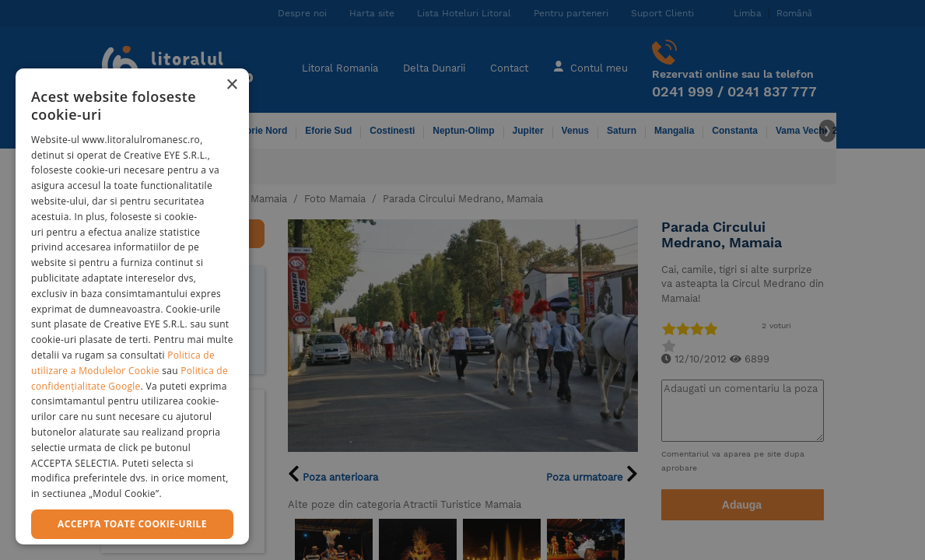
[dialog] (132, 306)
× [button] (231, 85)
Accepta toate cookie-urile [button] (132, 524)
